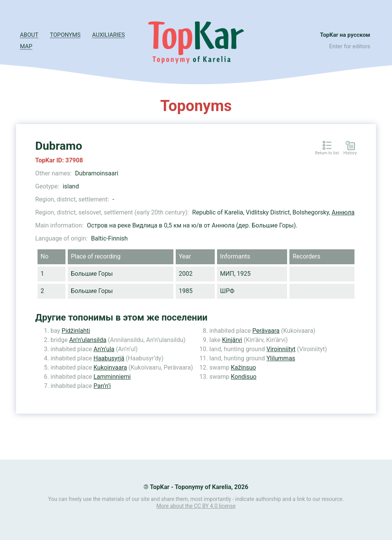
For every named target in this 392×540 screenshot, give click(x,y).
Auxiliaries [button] (109, 35)
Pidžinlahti (76, 331)
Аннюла (343, 212)
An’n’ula (104, 349)
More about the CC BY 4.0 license (196, 506)
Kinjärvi (232, 340)
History (350, 153)
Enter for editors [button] (350, 46)
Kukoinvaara (110, 367)
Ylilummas (281, 358)
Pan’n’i (102, 386)
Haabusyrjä (109, 358)
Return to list (327, 153)
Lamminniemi (112, 377)
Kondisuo (244, 377)
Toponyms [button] (65, 35)
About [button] (29, 35)
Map (26, 46)
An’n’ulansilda (88, 340)
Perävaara (266, 331)
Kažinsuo (243, 367)
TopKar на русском (345, 35)
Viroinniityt (281, 349)
